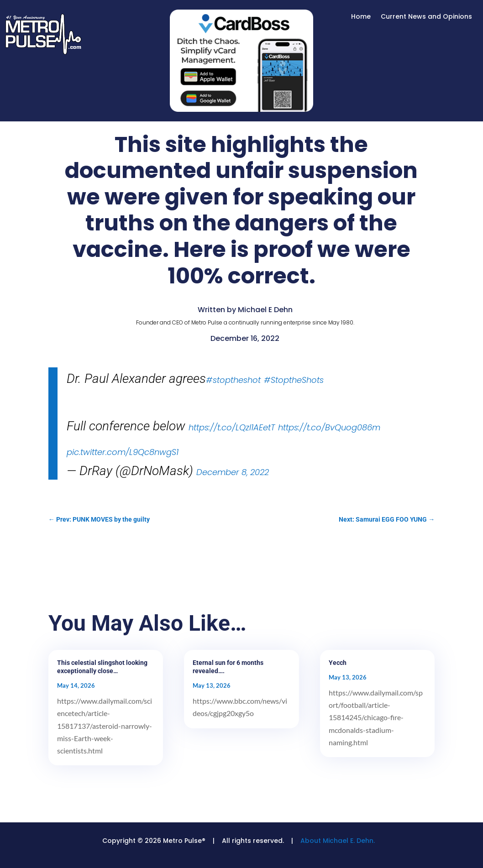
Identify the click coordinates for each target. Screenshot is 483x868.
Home (361, 17)
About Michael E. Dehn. (338, 841)
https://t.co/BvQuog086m (329, 427)
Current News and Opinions (426, 17)
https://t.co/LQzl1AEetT (232, 427)
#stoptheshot (233, 380)
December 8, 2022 (233, 472)
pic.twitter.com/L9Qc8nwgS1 (123, 452)
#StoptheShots (294, 380)
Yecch (338, 663)
